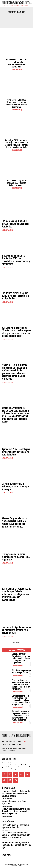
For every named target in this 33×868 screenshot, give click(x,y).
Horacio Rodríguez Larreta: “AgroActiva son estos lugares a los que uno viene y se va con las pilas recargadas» (16, 332)
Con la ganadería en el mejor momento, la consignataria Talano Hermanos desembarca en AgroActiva (21, 700)
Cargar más (16, 643)
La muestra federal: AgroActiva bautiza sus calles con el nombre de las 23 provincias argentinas (21, 658)
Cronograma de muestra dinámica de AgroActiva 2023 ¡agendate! (16, 557)
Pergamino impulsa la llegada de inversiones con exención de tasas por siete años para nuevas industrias (21, 716)
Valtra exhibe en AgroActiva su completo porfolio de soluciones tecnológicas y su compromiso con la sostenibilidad (16, 594)
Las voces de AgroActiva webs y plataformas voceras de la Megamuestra (16, 630)
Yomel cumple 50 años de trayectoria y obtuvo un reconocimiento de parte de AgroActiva (16, 103)
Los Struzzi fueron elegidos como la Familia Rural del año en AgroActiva (16, 296)
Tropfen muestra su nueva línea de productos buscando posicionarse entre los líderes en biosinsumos (16, 835)
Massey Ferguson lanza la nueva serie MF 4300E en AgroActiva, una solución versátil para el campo (14, 522)
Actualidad (5, 840)
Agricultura (6, 830)
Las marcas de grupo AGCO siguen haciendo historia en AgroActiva (15, 224)
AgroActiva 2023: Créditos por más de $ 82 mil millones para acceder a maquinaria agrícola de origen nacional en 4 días (16, 144)
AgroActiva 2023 (16, 70)
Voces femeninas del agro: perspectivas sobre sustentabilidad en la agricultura (16, 63)
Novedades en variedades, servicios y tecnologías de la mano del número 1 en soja (16, 845)
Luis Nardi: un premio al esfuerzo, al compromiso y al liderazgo (15, 486)
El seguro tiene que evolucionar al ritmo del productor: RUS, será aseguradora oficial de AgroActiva (21, 685)
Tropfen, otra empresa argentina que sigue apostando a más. (15, 826)
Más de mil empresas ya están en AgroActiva (21, 671)
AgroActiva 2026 (17, 665)
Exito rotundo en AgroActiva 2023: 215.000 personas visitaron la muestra (17, 183)
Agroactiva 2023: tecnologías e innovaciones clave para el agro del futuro (16, 452)
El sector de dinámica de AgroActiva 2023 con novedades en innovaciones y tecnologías (16, 260)
